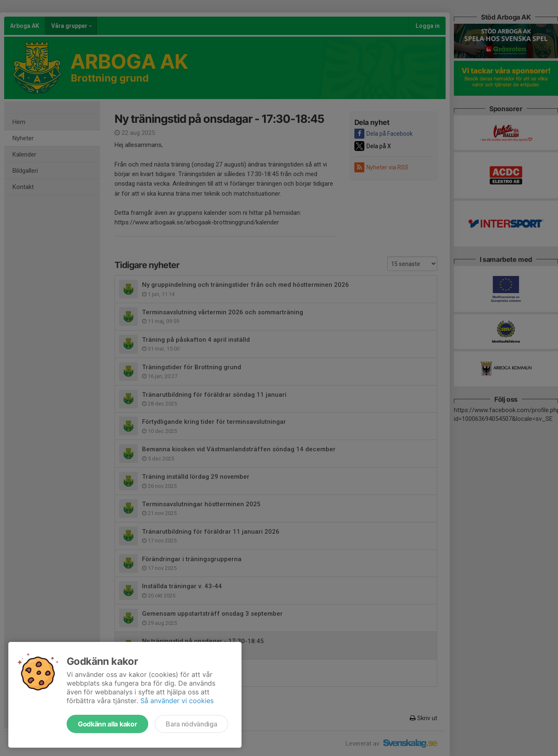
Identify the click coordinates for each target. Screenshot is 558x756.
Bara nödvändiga (191, 724)
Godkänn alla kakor (107, 724)
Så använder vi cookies (177, 701)
